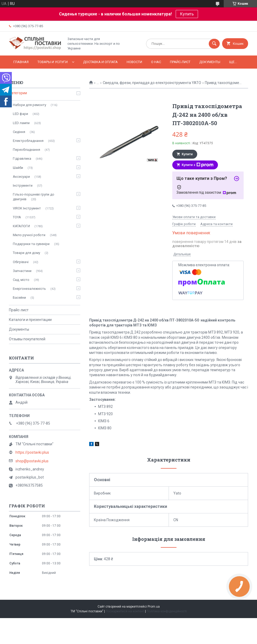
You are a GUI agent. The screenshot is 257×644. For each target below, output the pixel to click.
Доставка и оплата (100, 62)
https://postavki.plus (32, 452)
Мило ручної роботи (29, 235)
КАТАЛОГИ (21, 226)
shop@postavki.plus (32, 461)
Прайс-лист (180, 62)
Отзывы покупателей (27, 339)
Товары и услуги (53, 62)
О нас (156, 62)
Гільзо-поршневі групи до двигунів (34, 197)
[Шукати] (214, 44)
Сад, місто (21, 280)
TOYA (17, 217)
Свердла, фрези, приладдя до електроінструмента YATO (152, 83)
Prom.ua (154, 607)
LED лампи (21, 123)
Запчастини (22, 271)
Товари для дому (26, 253)
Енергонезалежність (29, 289)
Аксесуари (21, 177)
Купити (187, 154)
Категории (18, 93)
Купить (187, 14)
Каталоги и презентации (30, 320)
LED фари (20, 114)
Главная (21, 62)
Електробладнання (28, 141)
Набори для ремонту (30, 105)
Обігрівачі (21, 262)
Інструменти (23, 185)
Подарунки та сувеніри (31, 244)
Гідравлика (22, 159)
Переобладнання (26, 150)
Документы (210, 62)
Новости (134, 62)
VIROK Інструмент (27, 208)
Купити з (198, 165)
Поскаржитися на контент (125, 611)
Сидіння (19, 132)
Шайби (18, 168)
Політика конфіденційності (167, 611)
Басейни (19, 298)
